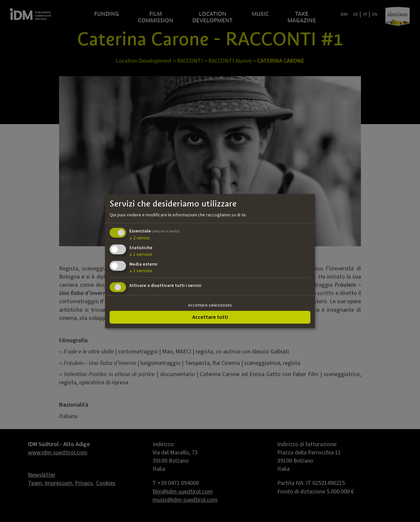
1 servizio (141, 254)
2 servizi (139, 238)
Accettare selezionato (210, 305)
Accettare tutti (210, 317)
